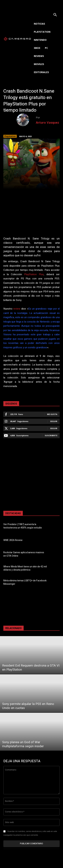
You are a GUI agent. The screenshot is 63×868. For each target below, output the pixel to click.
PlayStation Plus (34, 274)
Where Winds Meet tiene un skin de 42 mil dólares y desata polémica (25, 568)
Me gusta (52, 414)
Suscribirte (51, 435)
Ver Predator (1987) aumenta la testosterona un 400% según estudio (23, 526)
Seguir (54, 421)
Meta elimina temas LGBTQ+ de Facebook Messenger (25, 582)
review (17, 309)
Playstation (10, 136)
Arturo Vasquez (48, 122)
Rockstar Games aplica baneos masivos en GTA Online (24, 554)
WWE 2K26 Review (13, 540)
